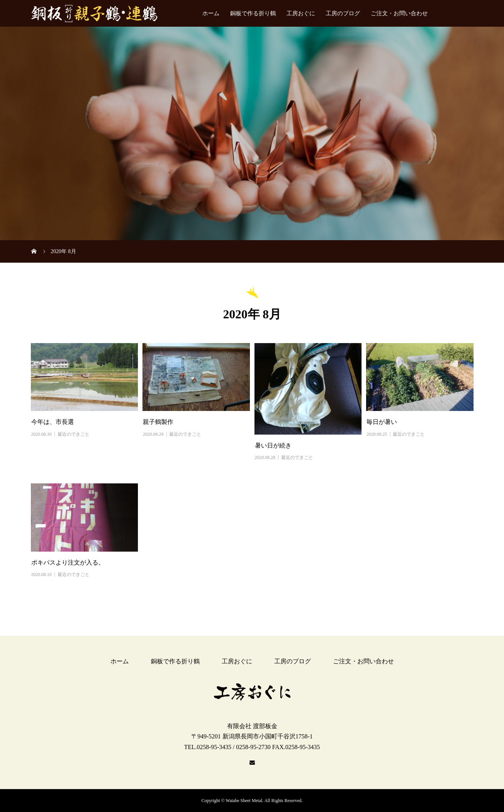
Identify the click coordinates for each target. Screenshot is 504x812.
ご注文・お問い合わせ (399, 13)
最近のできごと (74, 434)
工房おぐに (301, 13)
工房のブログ (343, 13)
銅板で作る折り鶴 (253, 13)
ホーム (211, 13)
